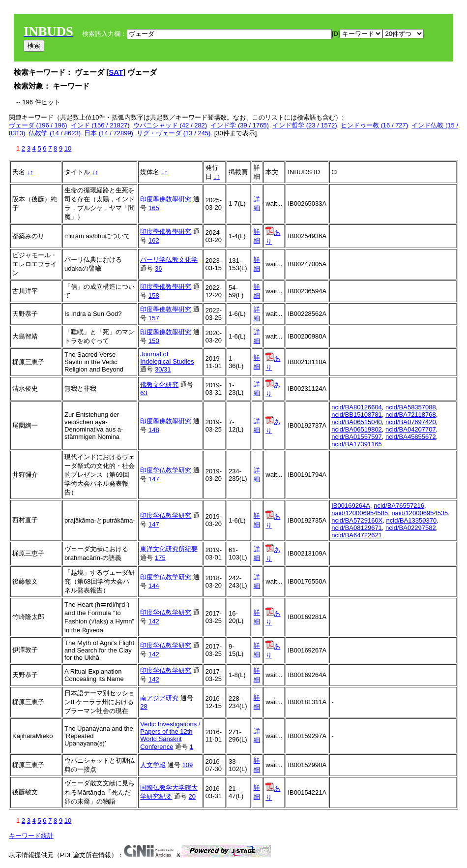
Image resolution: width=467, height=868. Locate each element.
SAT (116, 72)
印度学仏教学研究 (166, 470)
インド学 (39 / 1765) (240, 125)
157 (154, 318)
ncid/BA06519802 (357, 429)
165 (154, 208)
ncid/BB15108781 (357, 415)
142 (154, 621)
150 (154, 341)
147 (154, 479)
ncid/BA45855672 (411, 437)
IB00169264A (351, 506)
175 (160, 558)
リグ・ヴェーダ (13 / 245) (174, 133)
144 (154, 586)
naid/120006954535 (420, 513)
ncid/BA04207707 (411, 429)
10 (68, 148)
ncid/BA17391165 (357, 444)
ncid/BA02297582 (411, 528)
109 (188, 765)
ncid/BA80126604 (357, 407)
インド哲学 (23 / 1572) (305, 125)
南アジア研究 (159, 698)
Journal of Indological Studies (167, 358)
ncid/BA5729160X (357, 520)
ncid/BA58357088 (411, 407)
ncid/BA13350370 (412, 520)
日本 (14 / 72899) (109, 133)
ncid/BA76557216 (399, 506)
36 (158, 268)
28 (144, 706)
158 (154, 295)
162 (154, 240)
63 (144, 393)
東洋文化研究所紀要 (169, 549)
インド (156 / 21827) (100, 125)
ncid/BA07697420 (411, 422)
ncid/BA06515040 (357, 422)
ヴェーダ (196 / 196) (38, 125)
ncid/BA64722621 (357, 535)
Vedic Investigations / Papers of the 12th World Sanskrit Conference (170, 735)
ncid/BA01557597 (357, 437)
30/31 (163, 369)
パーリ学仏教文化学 (169, 260)
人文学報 (153, 765)
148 (154, 430)
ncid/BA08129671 (357, 528)
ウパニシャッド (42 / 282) (170, 125)
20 (192, 796)
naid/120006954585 (360, 513)
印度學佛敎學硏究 (166, 199)
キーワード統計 (31, 836)
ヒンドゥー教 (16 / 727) (374, 125)
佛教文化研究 (159, 385)
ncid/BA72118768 (411, 415)
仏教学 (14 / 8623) (55, 133)
